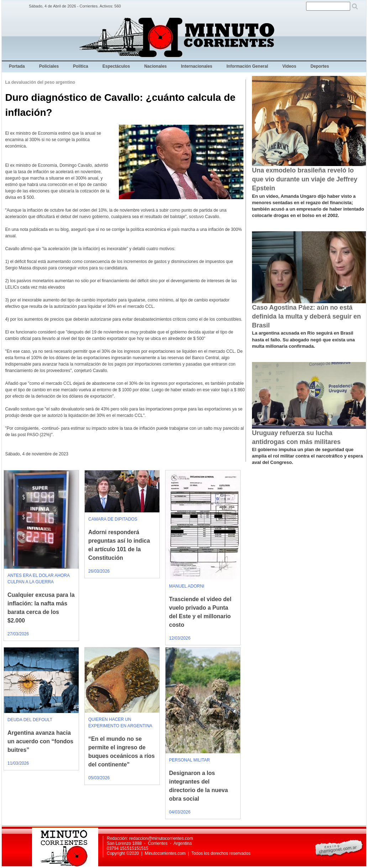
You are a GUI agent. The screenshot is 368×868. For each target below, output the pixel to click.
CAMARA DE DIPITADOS (113, 519)
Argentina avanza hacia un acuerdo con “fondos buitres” (40, 741)
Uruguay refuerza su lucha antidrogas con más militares (296, 437)
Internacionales (197, 66)
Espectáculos (116, 66)
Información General (248, 66)
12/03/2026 (180, 638)
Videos (289, 66)
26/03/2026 (99, 571)
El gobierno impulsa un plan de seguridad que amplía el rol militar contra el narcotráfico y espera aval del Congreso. (307, 456)
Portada (17, 66)
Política (81, 66)
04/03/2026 (180, 812)
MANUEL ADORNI (187, 586)
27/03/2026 (18, 634)
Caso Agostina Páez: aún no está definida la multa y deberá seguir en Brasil (306, 316)
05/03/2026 (99, 778)
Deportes (320, 66)
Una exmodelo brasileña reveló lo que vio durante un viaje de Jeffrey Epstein (305, 179)
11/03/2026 (18, 763)
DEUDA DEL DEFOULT (30, 720)
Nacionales (155, 66)
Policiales (49, 66)
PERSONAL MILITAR (190, 760)
